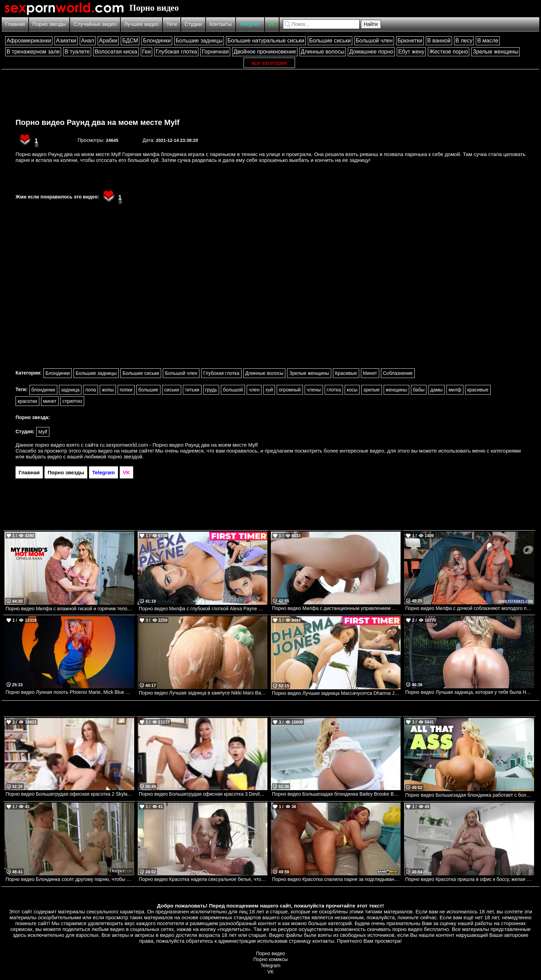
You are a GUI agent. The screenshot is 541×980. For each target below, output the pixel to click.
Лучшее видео (141, 24)
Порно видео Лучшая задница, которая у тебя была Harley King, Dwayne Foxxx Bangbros (469, 692)
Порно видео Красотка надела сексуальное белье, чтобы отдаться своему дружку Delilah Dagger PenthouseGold (203, 879)
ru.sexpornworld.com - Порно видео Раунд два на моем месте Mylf (179, 445)
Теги (172, 24)
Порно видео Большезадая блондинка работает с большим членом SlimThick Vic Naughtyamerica (469, 795)
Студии (193, 24)
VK (272, 24)
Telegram (250, 24)
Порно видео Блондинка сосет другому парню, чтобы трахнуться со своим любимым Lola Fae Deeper (70, 879)
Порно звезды (49, 24)
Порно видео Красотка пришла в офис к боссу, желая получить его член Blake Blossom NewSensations (469, 879)
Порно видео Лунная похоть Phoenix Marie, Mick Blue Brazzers (70, 692)
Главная (15, 24)
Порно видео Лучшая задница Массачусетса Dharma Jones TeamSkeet (336, 693)
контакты (323, 941)
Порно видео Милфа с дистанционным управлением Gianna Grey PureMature (336, 608)
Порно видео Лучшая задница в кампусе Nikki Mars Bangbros (203, 693)
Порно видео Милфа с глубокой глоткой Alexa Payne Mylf (203, 609)
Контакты (221, 24)
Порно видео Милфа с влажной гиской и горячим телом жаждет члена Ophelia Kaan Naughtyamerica (70, 609)
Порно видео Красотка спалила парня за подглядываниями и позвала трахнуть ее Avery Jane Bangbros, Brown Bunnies (336, 879)
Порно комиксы (270, 959)
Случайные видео (95, 24)
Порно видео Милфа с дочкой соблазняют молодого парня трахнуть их (469, 608)
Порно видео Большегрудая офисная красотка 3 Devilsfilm (203, 794)
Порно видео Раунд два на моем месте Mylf (97, 122)
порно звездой (125, 457)
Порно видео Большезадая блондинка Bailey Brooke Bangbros (336, 794)
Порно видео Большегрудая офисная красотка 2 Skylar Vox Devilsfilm (70, 794)
